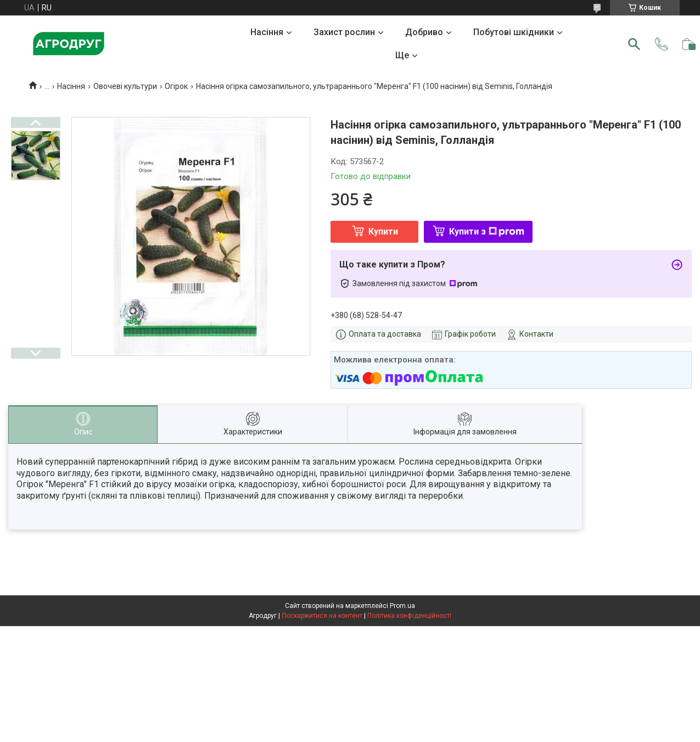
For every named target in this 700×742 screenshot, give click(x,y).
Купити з (487, 231)
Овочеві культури (125, 86)
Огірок (176, 86)
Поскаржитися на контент (322, 616)
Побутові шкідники (514, 32)
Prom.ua (402, 606)
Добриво (424, 32)
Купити (383, 231)
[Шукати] (634, 44)
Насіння (267, 32)
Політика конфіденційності (409, 616)
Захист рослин (344, 32)
